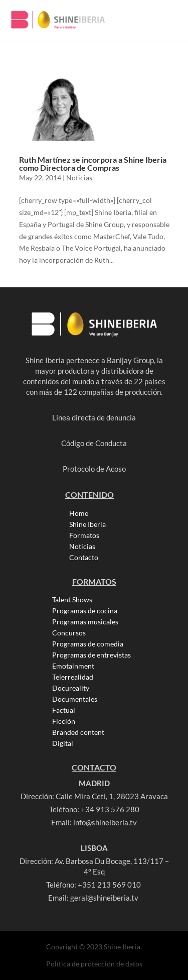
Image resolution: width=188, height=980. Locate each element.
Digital (63, 743)
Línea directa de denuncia (94, 417)
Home (79, 513)
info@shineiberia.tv (105, 822)
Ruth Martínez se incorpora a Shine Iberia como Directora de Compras (93, 164)
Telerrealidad (73, 677)
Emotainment (73, 666)
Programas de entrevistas (91, 655)
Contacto (84, 558)
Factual (64, 710)
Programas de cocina (85, 611)
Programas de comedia (88, 644)
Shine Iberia (87, 524)
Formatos (84, 535)
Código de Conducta (94, 443)
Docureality (71, 688)
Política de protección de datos (94, 964)
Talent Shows (72, 600)
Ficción (64, 721)
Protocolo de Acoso (94, 469)
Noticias (79, 178)
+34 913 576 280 (110, 809)
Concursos (69, 633)
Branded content (78, 732)
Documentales (75, 699)
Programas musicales (85, 622)
